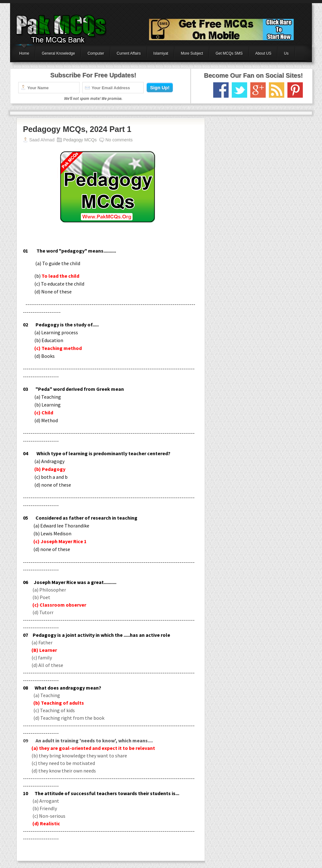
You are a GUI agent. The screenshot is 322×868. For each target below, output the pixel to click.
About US (263, 53)
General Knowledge (58, 53)
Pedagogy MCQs (80, 140)
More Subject (192, 53)
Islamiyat (161, 53)
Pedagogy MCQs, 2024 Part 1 (77, 129)
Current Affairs (129, 53)
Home (24, 53)
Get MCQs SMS (229, 53)
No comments (119, 140)
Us (286, 53)
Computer (96, 53)
